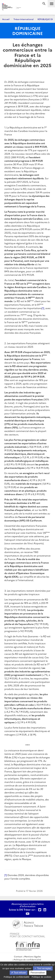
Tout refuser (19, 973)
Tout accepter (43, 968)
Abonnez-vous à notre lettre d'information (27, 905)
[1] (43, 308)
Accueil (6, 19)
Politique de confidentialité (27, 960)
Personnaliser (38, 973)
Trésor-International (24, 19)
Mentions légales (32, 956)
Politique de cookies (41, 977)
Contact (18, 956)
